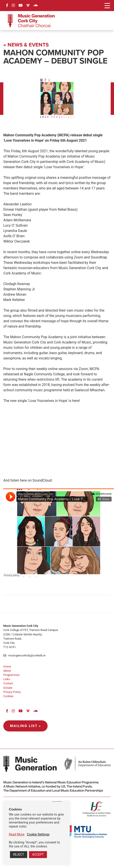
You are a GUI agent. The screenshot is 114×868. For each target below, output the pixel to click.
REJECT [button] (19, 854)
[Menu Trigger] (107, 6)
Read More (17, 834)
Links (7, 679)
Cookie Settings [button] (38, 834)
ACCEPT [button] (38, 854)
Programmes (12, 675)
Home (7, 666)
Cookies (8, 696)
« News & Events (26, 45)
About (7, 671)
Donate (8, 688)
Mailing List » (25, 726)
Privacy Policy (12, 692)
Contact (8, 683)
